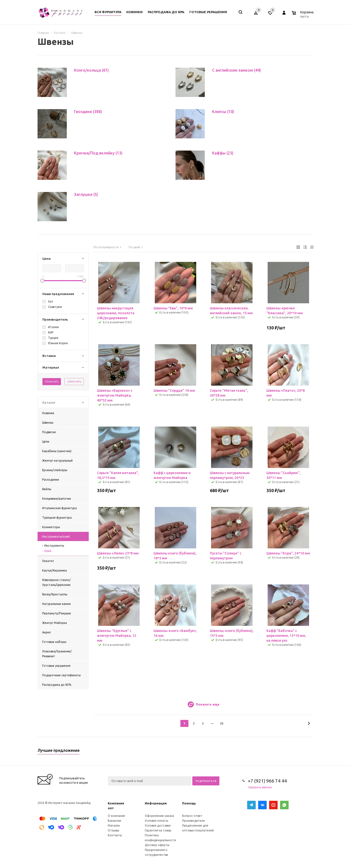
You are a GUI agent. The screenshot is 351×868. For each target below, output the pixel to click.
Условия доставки (158, 825)
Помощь (189, 803)
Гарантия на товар (158, 830)
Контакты (115, 835)
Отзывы (113, 830)
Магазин (114, 825)
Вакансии (114, 821)
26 (222, 723)
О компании (116, 816)
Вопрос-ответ (192, 816)
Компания (116, 803)
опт (111, 808)
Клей (48, 551)
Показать (52, 382)
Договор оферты (157, 845)
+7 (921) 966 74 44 (267, 781)
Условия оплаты (156, 821)
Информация (156, 803)
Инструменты (54, 546)
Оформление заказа (159, 816)
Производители (193, 821)
